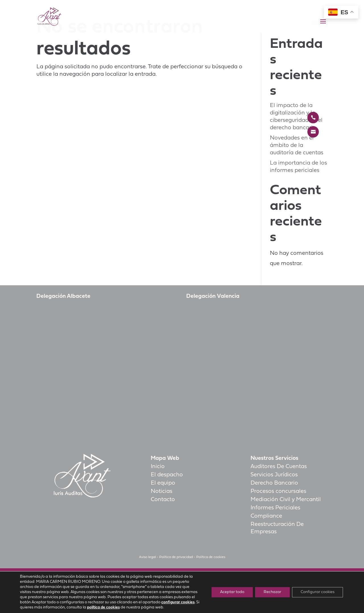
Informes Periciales (275, 508)
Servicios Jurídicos (274, 475)
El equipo (163, 483)
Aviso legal (147, 557)
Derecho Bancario (274, 483)
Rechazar (272, 592)
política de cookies (103, 607)
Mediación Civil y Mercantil (286, 500)
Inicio (158, 467)
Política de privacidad (176, 557)
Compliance (266, 516)
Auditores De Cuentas (279, 467)
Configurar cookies (318, 592)
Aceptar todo (232, 592)
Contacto (163, 500)
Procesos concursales (278, 491)
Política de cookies (211, 557)
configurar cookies (178, 602)
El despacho (167, 475)
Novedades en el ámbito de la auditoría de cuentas (297, 145)
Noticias (162, 491)
